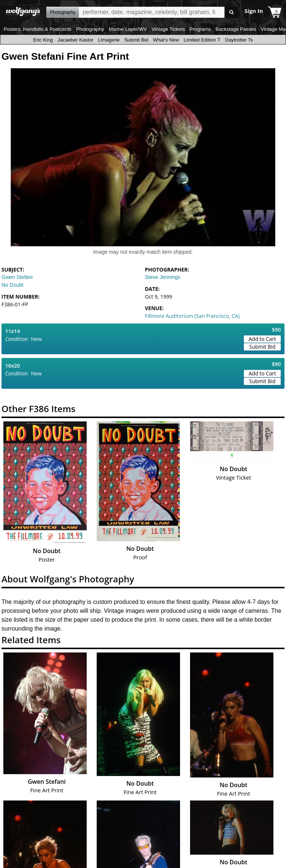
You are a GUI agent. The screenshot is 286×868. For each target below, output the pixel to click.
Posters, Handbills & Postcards (38, 29)
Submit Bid (136, 40)
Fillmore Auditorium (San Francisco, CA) (192, 316)
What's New (166, 40)
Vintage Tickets (168, 29)
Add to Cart (262, 339)
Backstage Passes (236, 29)
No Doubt (12, 285)
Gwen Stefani (17, 277)
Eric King (43, 40)
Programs (200, 29)
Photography (90, 29)
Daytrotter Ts (239, 40)
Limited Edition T (202, 40)
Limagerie (109, 40)
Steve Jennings (163, 277)
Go (231, 12)
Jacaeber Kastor (75, 40)
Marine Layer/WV (128, 29)
